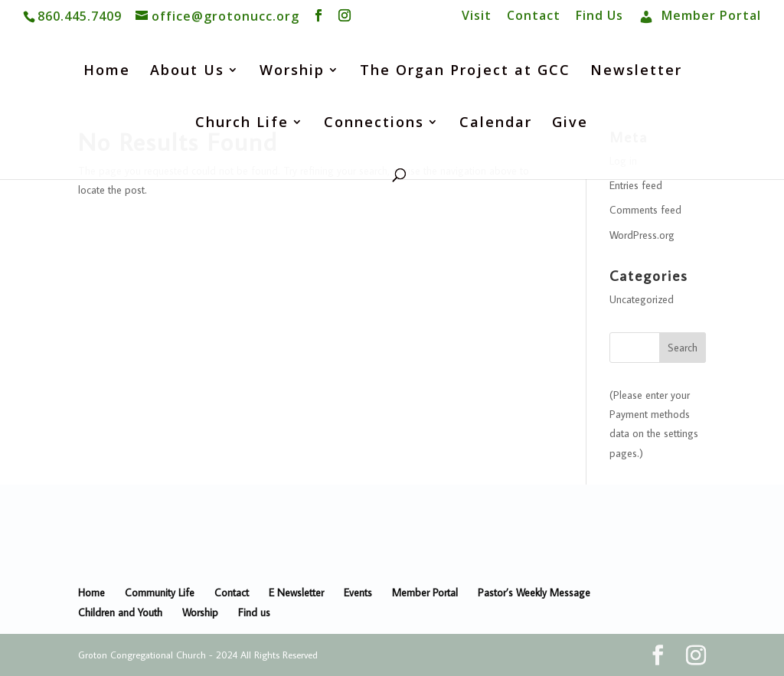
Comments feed (645, 210)
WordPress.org (642, 235)
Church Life (242, 124)
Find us (254, 612)
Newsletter (636, 72)
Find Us (599, 16)
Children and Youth (120, 612)
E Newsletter (296, 593)
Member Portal (425, 593)
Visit (477, 16)
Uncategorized (642, 299)
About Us (187, 72)
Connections (374, 124)
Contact (534, 16)
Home (107, 72)
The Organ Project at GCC (465, 72)
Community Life (160, 593)
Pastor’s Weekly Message (534, 593)
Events (358, 593)
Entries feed (636, 185)
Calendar (496, 124)
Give (570, 124)
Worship (292, 72)
